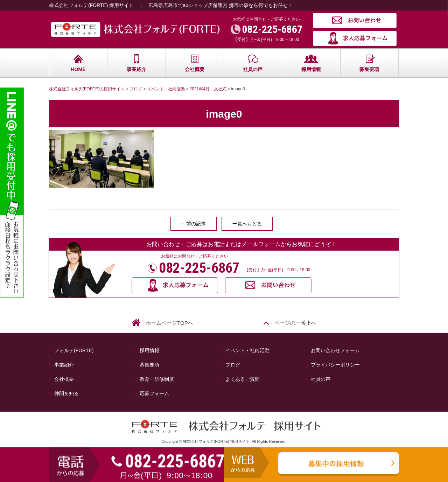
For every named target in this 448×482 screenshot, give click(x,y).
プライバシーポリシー (335, 365)
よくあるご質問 (243, 379)
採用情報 (311, 63)
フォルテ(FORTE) (76, 350)
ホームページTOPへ (169, 323)
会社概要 (195, 63)
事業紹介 (136, 63)
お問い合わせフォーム (335, 350)
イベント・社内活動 (247, 350)
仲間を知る (66, 393)
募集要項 (369, 63)
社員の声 (253, 63)
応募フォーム (154, 393)
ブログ (233, 365)
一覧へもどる (247, 224)
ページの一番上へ (295, 323)
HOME (78, 63)
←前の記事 (194, 224)
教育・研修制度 (157, 379)
